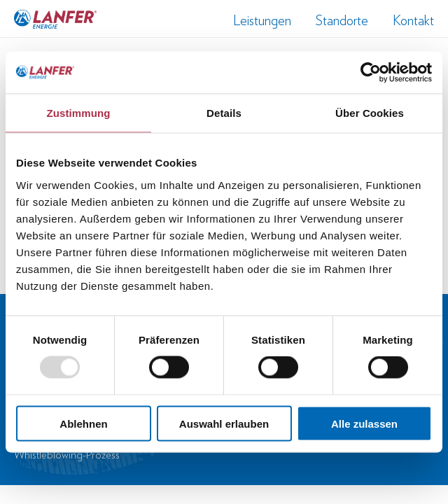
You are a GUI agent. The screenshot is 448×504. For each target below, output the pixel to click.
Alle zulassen (364, 423)
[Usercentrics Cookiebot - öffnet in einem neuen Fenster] (371, 73)
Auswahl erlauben (224, 423)
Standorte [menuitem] (342, 20)
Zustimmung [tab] (79, 113)
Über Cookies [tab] (370, 113)
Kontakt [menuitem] (413, 20)
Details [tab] (224, 113)
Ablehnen (83, 423)
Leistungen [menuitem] (262, 20)
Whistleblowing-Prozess (67, 455)
